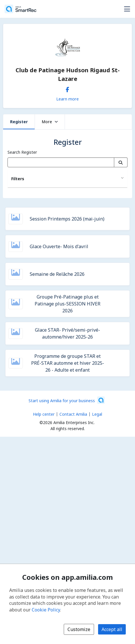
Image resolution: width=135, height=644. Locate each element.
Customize (79, 629)
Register (19, 122)
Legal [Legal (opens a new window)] (97, 414)
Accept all (112, 629)
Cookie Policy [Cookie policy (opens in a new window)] (46, 610)
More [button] (50, 122)
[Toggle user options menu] (127, 9)
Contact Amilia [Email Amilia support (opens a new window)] (73, 414)
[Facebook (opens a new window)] (67, 88)
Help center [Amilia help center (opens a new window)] (44, 414)
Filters (18, 179)
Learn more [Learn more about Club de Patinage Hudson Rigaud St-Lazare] (67, 99)
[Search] (121, 162)
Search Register (22, 152)
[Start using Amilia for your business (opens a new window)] (67, 400)
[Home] (20, 9)
